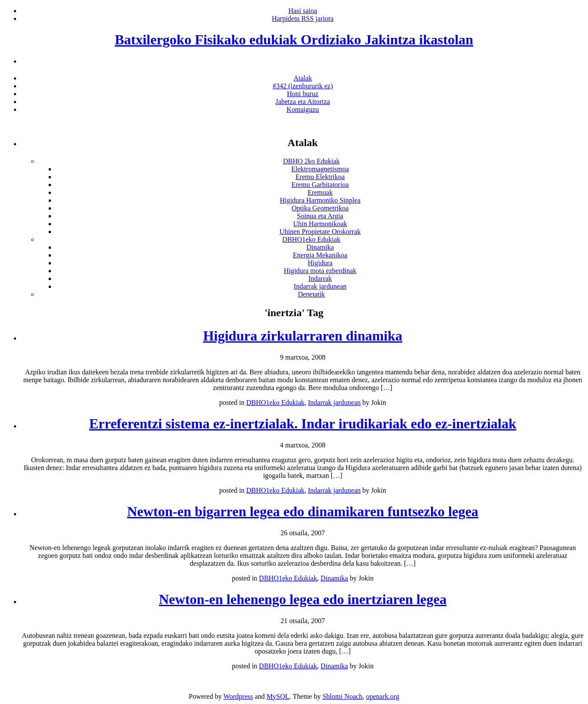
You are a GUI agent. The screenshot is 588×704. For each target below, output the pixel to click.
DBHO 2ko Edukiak (312, 161)
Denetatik (311, 294)
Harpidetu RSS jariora (303, 18)
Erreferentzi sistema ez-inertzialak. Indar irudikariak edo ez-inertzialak (303, 424)
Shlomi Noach (342, 696)
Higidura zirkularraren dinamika (303, 336)
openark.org (383, 696)
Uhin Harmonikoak (320, 224)
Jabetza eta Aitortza (302, 102)
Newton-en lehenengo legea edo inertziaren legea (302, 599)
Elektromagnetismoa (320, 169)
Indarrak (320, 279)
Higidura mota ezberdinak (320, 271)
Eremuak (320, 192)
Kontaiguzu (303, 109)
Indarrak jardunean (320, 286)
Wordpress (238, 696)
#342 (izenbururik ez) (303, 86)
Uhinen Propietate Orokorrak (320, 232)
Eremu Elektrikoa (320, 177)
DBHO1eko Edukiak (311, 239)
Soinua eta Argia (320, 216)
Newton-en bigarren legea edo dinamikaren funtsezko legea (303, 511)
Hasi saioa (303, 11)
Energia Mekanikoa (320, 255)
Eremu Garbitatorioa (320, 185)
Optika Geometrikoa (320, 208)
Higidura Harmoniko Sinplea (320, 200)
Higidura (320, 263)
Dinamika (320, 247)
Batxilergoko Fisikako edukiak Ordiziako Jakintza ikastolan (294, 40)
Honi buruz (303, 94)
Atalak (303, 78)
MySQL (278, 696)
